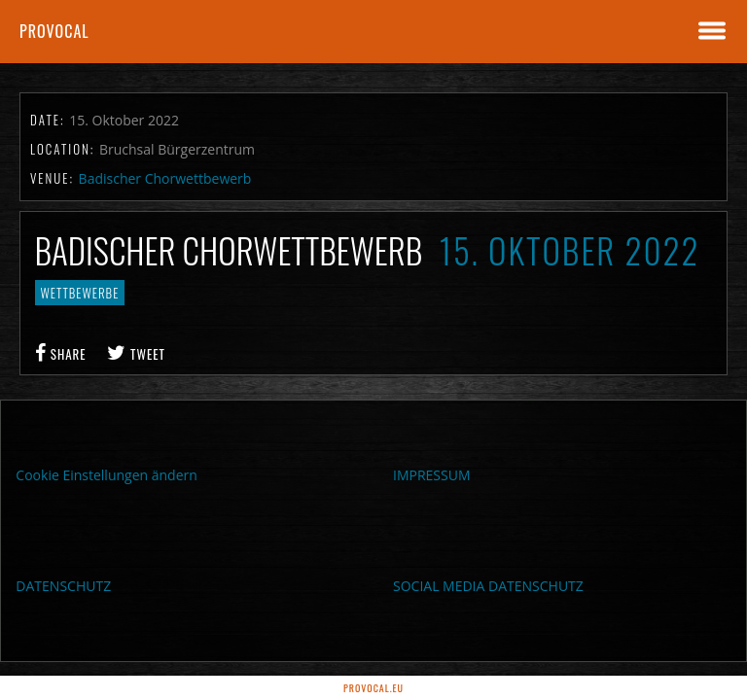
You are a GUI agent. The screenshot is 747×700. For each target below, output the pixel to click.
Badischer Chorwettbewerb (165, 178)
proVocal (54, 31)
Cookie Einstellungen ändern (107, 475)
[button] (43, 657)
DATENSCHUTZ (63, 586)
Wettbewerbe (80, 293)
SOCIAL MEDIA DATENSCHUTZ (488, 586)
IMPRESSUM (432, 475)
